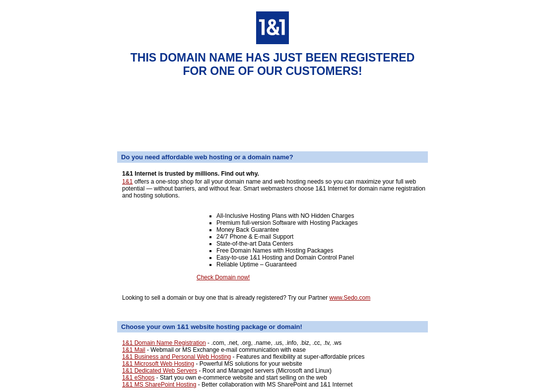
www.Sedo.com (350, 298)
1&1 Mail (134, 350)
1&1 (127, 182)
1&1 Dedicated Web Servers (160, 371)
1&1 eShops (138, 378)
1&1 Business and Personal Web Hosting (176, 357)
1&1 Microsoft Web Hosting (158, 364)
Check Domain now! (223, 277)
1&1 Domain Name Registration (164, 343)
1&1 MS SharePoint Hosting (159, 385)
